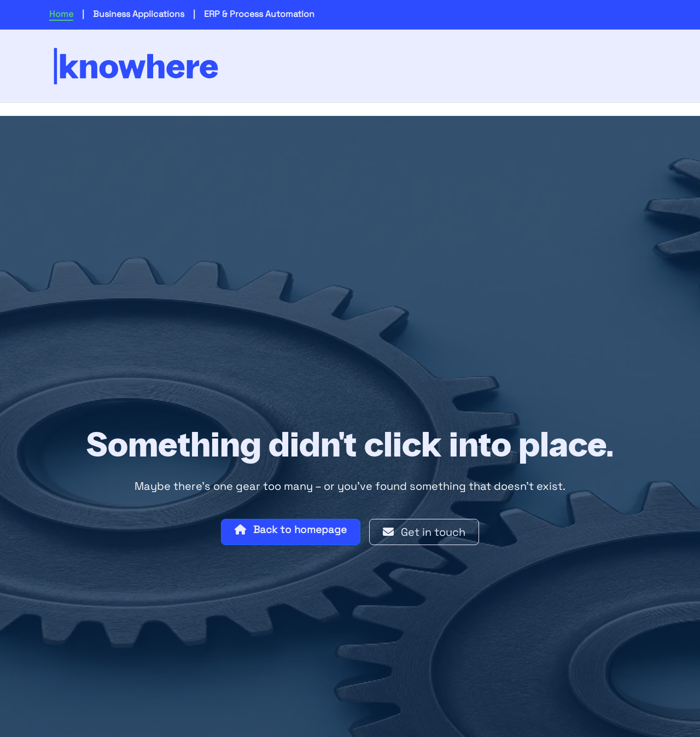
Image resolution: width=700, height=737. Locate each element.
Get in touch (424, 532)
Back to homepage (291, 530)
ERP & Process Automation (259, 14)
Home (61, 14)
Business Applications (139, 14)
